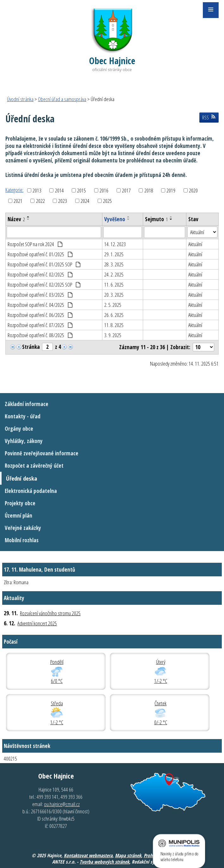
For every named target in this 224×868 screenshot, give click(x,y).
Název (16, 219)
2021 (18, 201)
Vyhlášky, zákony (24, 441)
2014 (59, 190)
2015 (82, 190)
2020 (193, 190)
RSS (209, 118)
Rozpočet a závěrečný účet (34, 466)
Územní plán (18, 516)
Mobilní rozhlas (22, 540)
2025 (107, 201)
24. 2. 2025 (114, 274)
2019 (171, 190)
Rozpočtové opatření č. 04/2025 (40, 305)
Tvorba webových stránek (104, 862)
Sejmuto (156, 219)
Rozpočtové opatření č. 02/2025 (40, 274)
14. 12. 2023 (115, 244)
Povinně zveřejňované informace (42, 453)
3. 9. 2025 (113, 335)
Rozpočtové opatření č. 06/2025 (40, 315)
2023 (63, 201)
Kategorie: (14, 190)
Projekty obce (20, 503)
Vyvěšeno (115, 219)
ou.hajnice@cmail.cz (62, 804)
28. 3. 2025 (114, 264)
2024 (85, 201)
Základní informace (27, 404)
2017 (126, 190)
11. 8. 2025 (114, 325)
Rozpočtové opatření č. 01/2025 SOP (44, 264)
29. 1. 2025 (114, 254)
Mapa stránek (128, 855)
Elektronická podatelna (31, 491)
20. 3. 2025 (114, 295)
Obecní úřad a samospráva (62, 99)
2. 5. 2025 (113, 305)
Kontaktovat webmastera (88, 855)
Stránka (31, 347)
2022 (40, 201)
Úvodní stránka (20, 99)
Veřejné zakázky (23, 528)
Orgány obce (19, 429)
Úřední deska (21, 478)
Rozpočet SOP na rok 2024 (35, 244)
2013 (37, 190)
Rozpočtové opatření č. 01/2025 (40, 254)
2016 (104, 190)
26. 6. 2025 (114, 315)
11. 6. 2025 (114, 285)
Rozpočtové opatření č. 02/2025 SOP (44, 285)
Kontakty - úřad (23, 416)
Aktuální (195, 244)
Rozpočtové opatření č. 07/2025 (40, 325)
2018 (149, 190)
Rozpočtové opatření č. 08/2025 (40, 335)
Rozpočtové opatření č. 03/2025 (40, 295)
